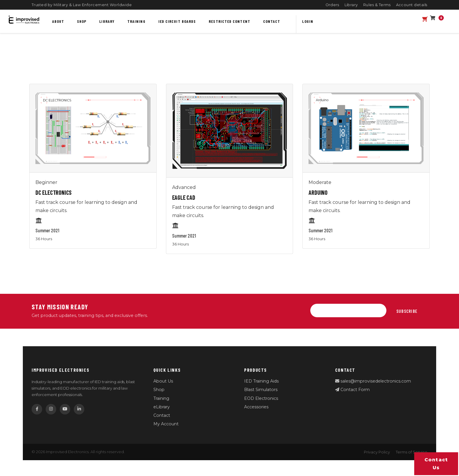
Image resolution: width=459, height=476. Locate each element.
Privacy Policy (377, 452)
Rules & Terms (377, 5)
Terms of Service (412, 452)
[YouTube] (65, 409)
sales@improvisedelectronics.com (373, 381)
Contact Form (352, 390)
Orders (332, 5)
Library (351, 5)
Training (136, 21)
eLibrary (162, 407)
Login (308, 21)
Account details (412, 5)
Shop (82, 21)
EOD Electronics (261, 398)
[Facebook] (37, 409)
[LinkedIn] (79, 409)
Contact (272, 21)
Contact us (436, 464)
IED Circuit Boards (177, 21)
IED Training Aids (261, 381)
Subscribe (407, 311)
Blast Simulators (261, 390)
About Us (163, 381)
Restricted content (229, 21)
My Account (166, 424)
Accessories (256, 407)
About (58, 21)
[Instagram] (51, 409)
